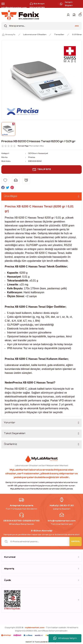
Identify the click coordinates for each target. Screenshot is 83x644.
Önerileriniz (11, 444)
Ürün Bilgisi (10, 196)
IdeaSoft (29, 642)
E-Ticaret (36, 642)
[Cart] (80, 15)
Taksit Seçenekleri (15, 433)
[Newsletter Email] (41, 542)
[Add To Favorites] (5, 180)
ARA (77, 26)
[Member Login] (68, 15)
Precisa (32, 157)
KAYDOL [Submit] (76, 541)
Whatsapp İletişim (65, 638)
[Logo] (20, 15)
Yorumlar (10, 423)
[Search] (41, 26)
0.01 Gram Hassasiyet (38, 153)
